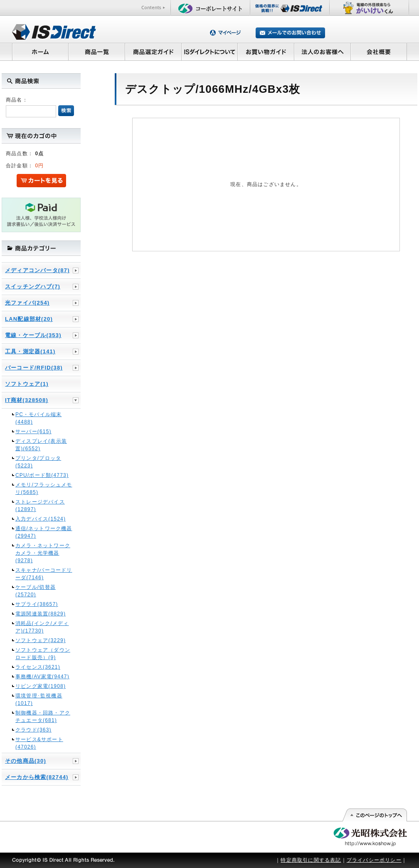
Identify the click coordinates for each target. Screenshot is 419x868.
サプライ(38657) (37, 604)
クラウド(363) (33, 730)
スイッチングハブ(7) (33, 286)
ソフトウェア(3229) (41, 640)
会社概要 (379, 52)
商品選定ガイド (153, 52)
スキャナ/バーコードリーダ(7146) (44, 574)
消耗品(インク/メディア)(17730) (42, 627)
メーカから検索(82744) (37, 777)
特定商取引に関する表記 (311, 860)
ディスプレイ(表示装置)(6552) (41, 445)
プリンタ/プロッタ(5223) (38, 462)
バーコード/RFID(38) (34, 368)
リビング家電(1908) (41, 686)
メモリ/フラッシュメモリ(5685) (44, 489)
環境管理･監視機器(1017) (39, 699)
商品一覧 (96, 52)
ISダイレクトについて (210, 52)
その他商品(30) (26, 761)
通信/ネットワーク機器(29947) (44, 532)
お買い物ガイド (266, 52)
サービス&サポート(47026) (39, 743)
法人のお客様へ (323, 52)
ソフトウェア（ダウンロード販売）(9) (43, 654)
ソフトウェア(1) (27, 384)
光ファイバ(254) (27, 303)
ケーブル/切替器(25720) (36, 591)
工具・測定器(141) (30, 351)
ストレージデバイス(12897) (40, 506)
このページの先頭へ (374, 815)
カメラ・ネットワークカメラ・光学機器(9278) (43, 553)
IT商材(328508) (27, 400)
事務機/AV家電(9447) (42, 677)
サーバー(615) (33, 432)
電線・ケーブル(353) (33, 335)
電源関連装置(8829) (41, 614)
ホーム (40, 52)
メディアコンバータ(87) (37, 270)
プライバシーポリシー (374, 860)
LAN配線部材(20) (29, 319)
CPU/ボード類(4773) (42, 475)
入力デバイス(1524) (41, 519)
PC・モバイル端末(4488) (38, 418)
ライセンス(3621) (38, 667)
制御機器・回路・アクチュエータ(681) (43, 717)
